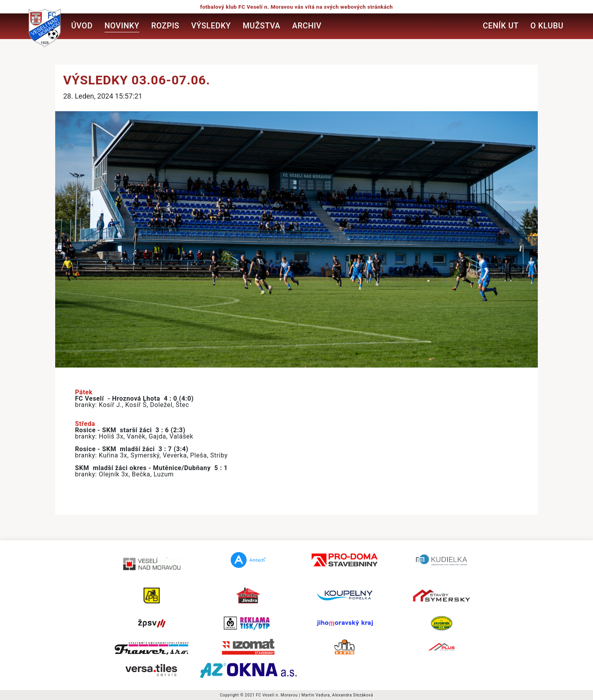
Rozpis (165, 26)
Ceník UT (501, 26)
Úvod (82, 26)
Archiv (307, 26)
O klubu (547, 26)
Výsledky (211, 26)
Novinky (122, 26)
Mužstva (262, 26)
